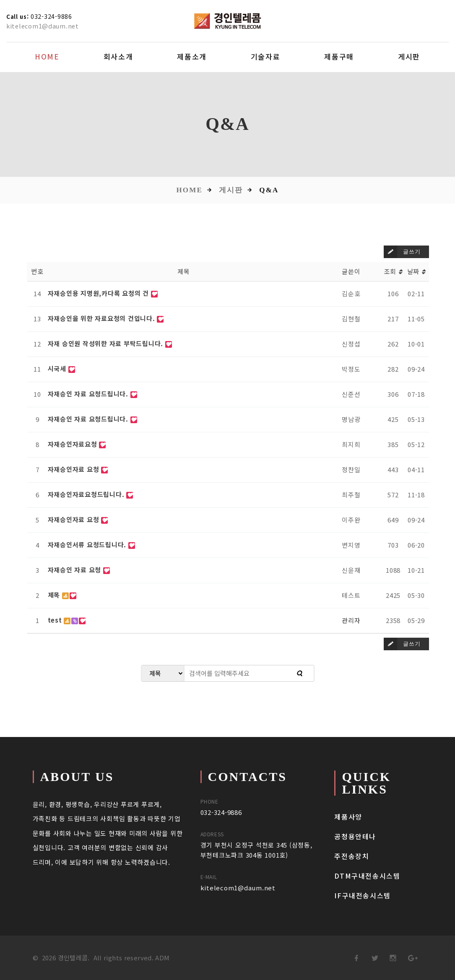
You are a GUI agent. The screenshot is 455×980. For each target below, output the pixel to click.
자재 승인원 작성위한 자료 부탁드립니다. (107, 343)
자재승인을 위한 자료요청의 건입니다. (103, 318)
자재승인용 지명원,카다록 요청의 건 (99, 293)
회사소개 (118, 57)
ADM (162, 958)
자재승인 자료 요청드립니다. (89, 394)
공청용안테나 (355, 836)
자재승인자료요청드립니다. (87, 494)
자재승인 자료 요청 (75, 570)
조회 (393, 271)
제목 (55, 595)
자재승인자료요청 (74, 444)
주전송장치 (352, 856)
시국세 (58, 368)
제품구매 (339, 57)
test (56, 620)
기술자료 (266, 57)
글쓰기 (402, 252)
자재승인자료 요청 (75, 469)
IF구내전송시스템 (362, 895)
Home (47, 57)
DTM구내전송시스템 (367, 876)
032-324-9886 (55, 16)
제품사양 (348, 817)
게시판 (409, 57)
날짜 (416, 271)
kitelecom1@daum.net (44, 26)
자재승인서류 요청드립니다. (88, 544)
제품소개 (192, 57)
